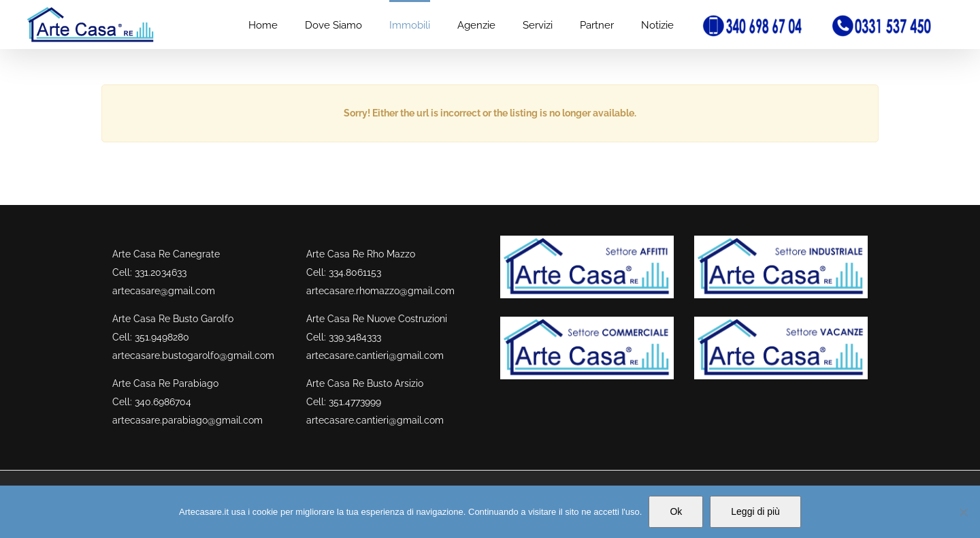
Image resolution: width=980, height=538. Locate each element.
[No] (963, 512)
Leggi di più (755, 511)
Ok (676, 511)
